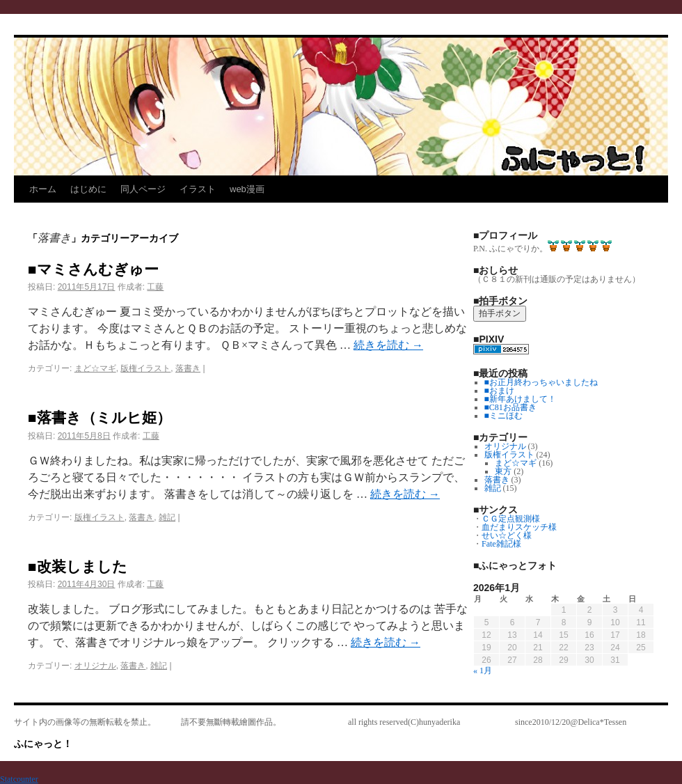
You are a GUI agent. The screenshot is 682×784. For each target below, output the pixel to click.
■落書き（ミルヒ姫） (100, 417)
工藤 (155, 287)
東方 (503, 471)
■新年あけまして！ (520, 399)
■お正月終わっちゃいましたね (541, 382)
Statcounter (19, 779)
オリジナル (95, 666)
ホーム (43, 189)
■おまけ (499, 391)
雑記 (167, 517)
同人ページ (143, 189)
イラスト (198, 189)
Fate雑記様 (501, 544)
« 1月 (483, 671)
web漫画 (247, 189)
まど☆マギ (95, 368)
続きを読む (388, 345)
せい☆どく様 (507, 535)
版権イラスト (145, 368)
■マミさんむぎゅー (93, 269)
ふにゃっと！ (43, 744)
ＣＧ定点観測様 (511, 519)
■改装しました (78, 566)
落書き (188, 368)
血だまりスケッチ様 (519, 527)
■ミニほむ (503, 416)
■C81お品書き (510, 407)
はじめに (88, 189)
